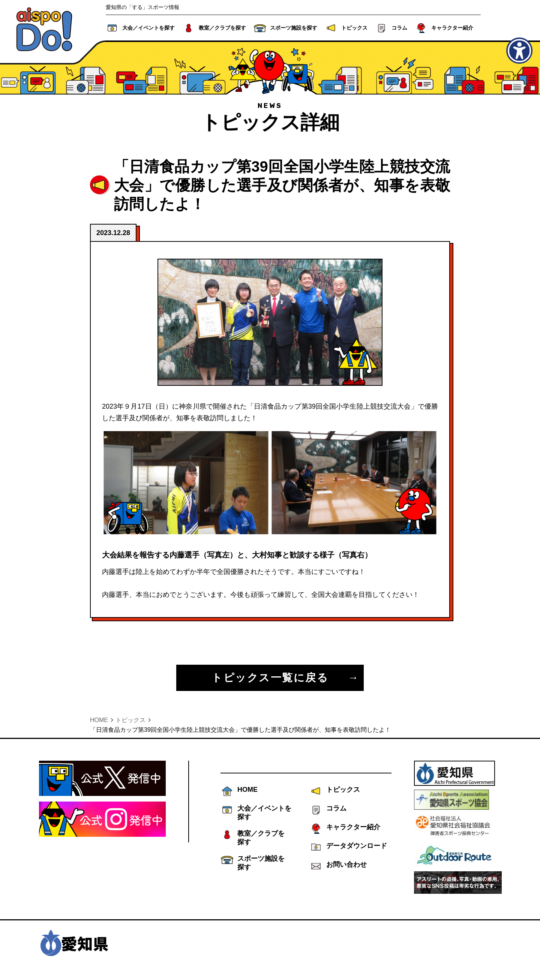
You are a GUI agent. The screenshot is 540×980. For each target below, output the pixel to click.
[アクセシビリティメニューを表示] (519, 51)
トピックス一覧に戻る (270, 678)
